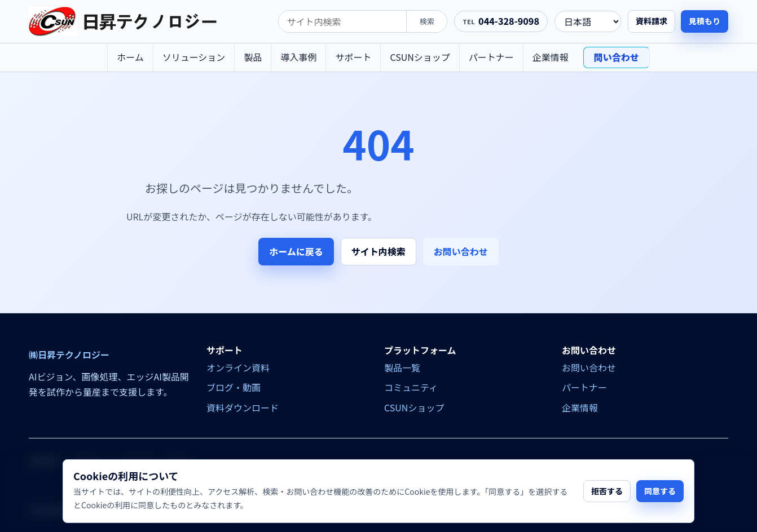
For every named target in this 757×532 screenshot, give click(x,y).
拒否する (607, 491)
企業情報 (551, 57)
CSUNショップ (420, 57)
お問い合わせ (461, 251)
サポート (353, 57)
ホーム (130, 57)
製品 (253, 57)
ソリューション (194, 57)
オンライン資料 (238, 367)
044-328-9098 (509, 21)
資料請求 (652, 21)
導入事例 (298, 57)
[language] (588, 21)
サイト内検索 (378, 251)
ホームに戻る (296, 251)
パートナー (491, 57)
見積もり (705, 21)
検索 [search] (427, 21)
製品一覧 (402, 367)
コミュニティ (411, 387)
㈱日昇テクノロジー (69, 355)
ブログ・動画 (234, 387)
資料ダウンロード (243, 407)
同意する (660, 491)
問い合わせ (617, 57)
